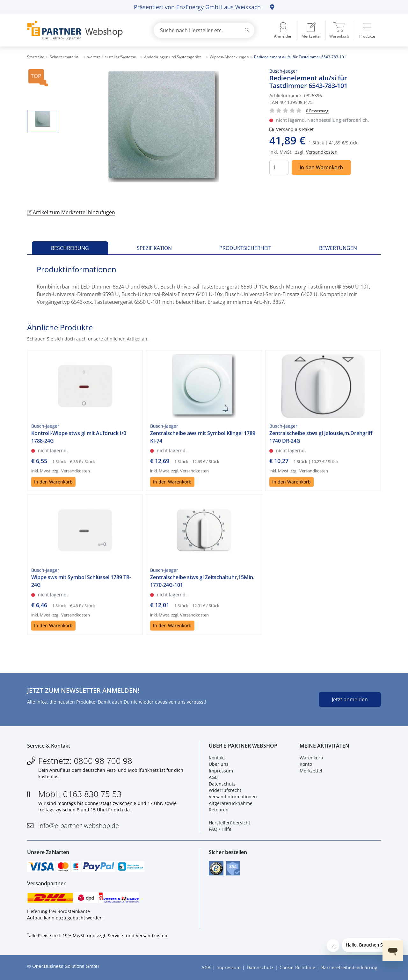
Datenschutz (222, 784)
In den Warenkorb (321, 167)
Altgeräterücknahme (231, 803)
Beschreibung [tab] (70, 248)
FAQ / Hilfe (220, 829)
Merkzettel (311, 771)
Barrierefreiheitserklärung (349, 967)
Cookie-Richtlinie (297, 967)
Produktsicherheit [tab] (245, 248)
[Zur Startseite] (83, 30)
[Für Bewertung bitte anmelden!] (317, 110)
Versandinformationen (233, 797)
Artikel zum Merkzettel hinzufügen (71, 212)
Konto (306, 764)
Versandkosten (322, 152)
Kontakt (217, 758)
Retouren (219, 810)
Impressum (221, 771)
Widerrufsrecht (225, 790)
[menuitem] (311, 30)
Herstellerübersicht (229, 823)
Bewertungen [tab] (338, 248)
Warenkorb (311, 758)
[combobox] (204, 30)
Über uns (219, 764)
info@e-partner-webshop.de (79, 826)
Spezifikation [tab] (154, 248)
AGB (213, 777)
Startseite (36, 57)
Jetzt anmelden (350, 699)
